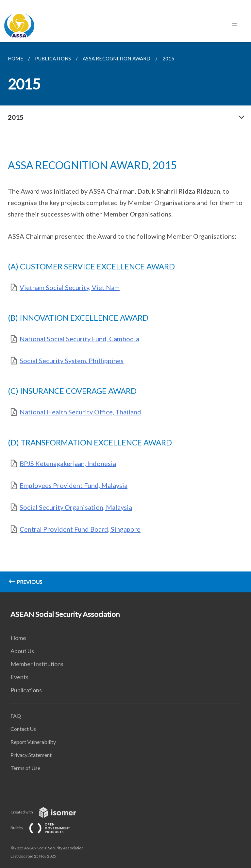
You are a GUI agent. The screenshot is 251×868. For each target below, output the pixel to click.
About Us (22, 651)
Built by (45, 828)
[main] (125, 317)
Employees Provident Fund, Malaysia (74, 485)
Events (19, 677)
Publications (26, 690)
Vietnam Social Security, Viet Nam (70, 287)
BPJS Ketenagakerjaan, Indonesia (68, 463)
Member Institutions (37, 664)
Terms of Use (25, 768)
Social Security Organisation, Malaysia (76, 507)
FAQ (16, 716)
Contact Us (23, 729)
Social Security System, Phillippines (72, 361)
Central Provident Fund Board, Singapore (80, 529)
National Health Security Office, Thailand (80, 412)
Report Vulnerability (33, 742)
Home (18, 638)
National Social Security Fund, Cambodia (79, 339)
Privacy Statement (31, 755)
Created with (49, 812)
